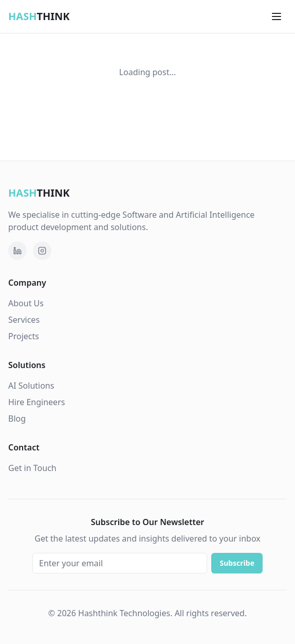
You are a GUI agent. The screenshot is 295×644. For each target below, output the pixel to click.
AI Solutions (31, 386)
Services (24, 320)
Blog (17, 419)
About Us (26, 303)
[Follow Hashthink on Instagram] (42, 251)
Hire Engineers (36, 402)
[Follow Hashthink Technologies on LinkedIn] (17, 251)
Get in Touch (32, 468)
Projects (24, 336)
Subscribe (237, 563)
